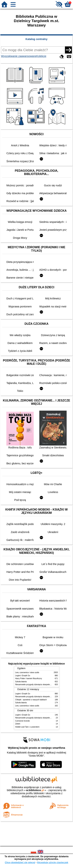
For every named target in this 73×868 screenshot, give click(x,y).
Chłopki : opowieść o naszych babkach (31, 700)
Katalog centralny (36, 39)
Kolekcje (41, 56)
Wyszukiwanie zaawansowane (19, 56)
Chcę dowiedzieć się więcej (20, 862)
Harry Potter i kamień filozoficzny (29, 678)
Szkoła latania (21, 682)
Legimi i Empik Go (23, 676)
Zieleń (18, 724)
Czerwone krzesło (23, 721)
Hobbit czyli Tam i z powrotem (27, 727)
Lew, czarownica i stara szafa (27, 672)
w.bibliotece (35, 790)
